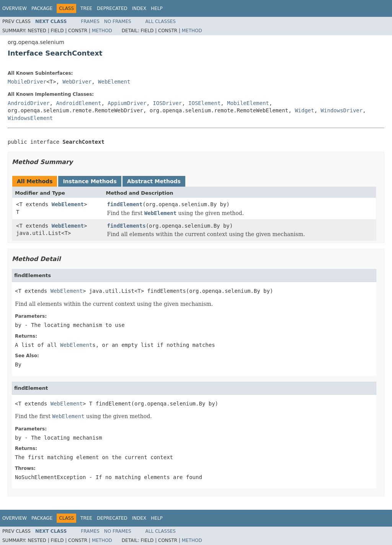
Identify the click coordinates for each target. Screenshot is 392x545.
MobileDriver (27, 82)
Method (102, 31)
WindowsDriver (342, 110)
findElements (127, 226)
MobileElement (248, 103)
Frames (90, 21)
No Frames (118, 21)
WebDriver (77, 82)
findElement (125, 204)
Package (42, 8)
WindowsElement (30, 118)
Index (139, 8)
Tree (86, 8)
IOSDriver (167, 103)
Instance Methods (90, 181)
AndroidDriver (29, 103)
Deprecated (112, 8)
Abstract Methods (154, 181)
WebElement (114, 82)
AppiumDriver (127, 103)
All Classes (161, 21)
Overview (15, 8)
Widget (305, 110)
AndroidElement (78, 103)
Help (157, 8)
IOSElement (204, 103)
